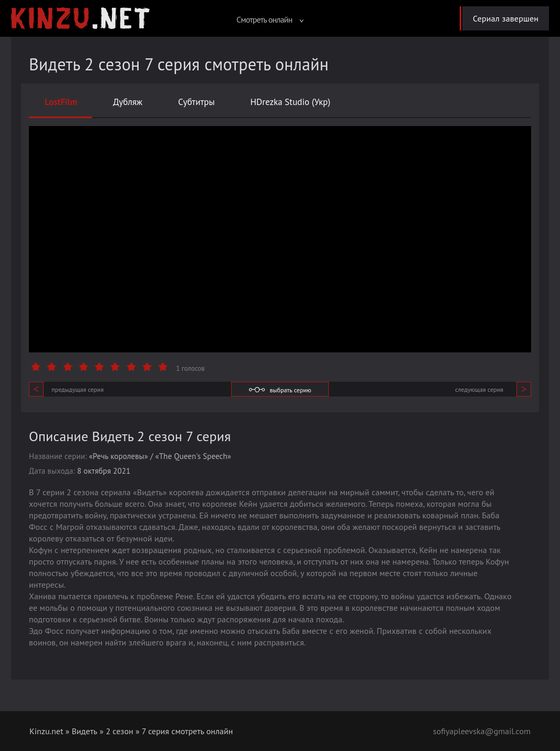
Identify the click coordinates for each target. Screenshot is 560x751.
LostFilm (61, 102)
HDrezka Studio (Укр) (291, 102)
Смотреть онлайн (270, 19)
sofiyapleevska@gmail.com (482, 731)
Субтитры (196, 102)
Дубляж (128, 102)
